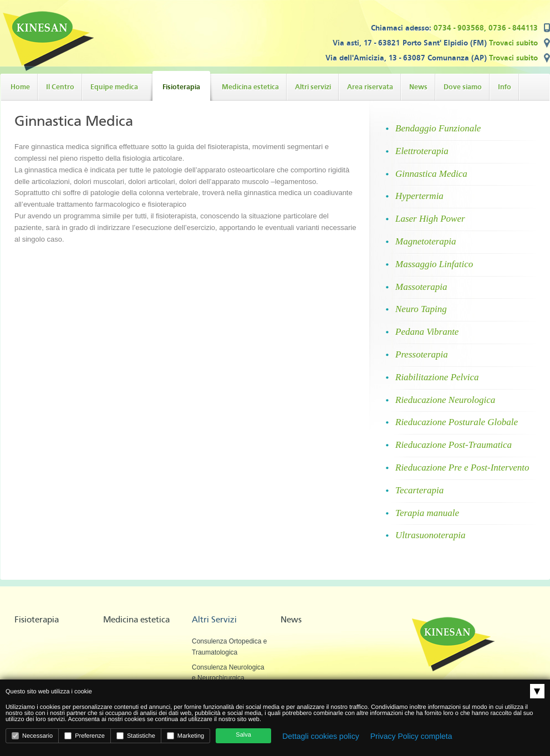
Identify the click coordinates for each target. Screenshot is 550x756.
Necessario (32, 736)
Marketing (185, 736)
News (291, 620)
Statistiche (136, 736)
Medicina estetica (136, 620)
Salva (243, 735)
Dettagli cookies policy (321, 736)
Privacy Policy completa (411, 736)
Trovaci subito (513, 43)
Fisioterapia (37, 620)
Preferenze (85, 736)
